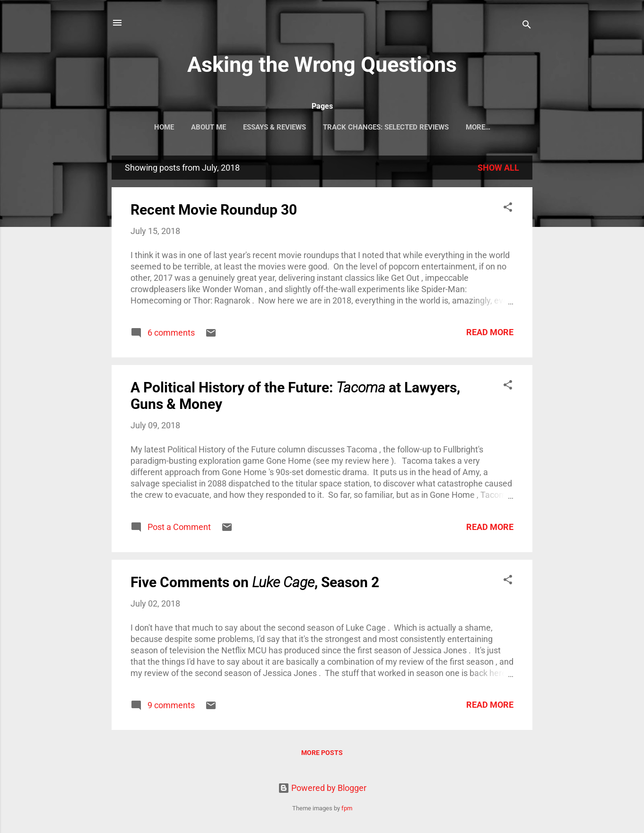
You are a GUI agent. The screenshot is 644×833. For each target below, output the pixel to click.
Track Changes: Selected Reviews (386, 127)
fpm (347, 808)
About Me (209, 127)
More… (478, 127)
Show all (498, 168)
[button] (508, 208)
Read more (490, 332)
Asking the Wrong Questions (322, 65)
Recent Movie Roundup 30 (214, 210)
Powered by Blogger (322, 788)
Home (164, 127)
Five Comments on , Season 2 (255, 582)
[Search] (527, 26)
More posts (322, 753)
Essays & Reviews (274, 127)
